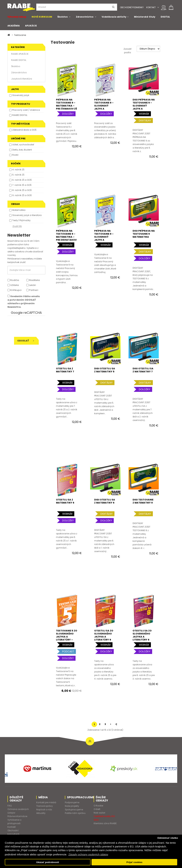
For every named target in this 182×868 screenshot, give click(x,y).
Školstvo (63, 17)
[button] (158, 7)
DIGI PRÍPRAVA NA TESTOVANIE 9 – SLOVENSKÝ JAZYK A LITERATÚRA (144, 106)
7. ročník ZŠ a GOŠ (22, 185)
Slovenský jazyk (21, 95)
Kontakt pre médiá (46, 802)
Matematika (19, 210)
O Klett (97, 809)
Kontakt (151, 7)
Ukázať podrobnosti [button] (48, 862)
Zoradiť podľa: (127, 51)
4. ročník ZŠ (18, 170)
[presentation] (32, 326)
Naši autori (99, 813)
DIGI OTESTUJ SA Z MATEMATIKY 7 (143, 370)
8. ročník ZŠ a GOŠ (22, 190)
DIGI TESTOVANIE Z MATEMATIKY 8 (143, 501)
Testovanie (20, 35)
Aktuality (41, 813)
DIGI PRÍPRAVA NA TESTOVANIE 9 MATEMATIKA (144, 234)
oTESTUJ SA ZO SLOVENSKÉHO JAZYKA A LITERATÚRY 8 (142, 635)
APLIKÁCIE (31, 26)
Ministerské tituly (145, 17)
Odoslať (26, 341)
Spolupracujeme (74, 810)
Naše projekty (72, 806)
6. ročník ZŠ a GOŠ (22, 180)
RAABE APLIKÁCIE (20, 54)
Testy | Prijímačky (21, 220)
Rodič (15, 155)
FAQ (10, 806)
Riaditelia (33, 280)
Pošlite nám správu (75, 813)
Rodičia (13, 280)
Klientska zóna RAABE (105, 823)
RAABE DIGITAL (19, 60)
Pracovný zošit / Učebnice (26, 110)
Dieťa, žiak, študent (22, 150)
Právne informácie (17, 816)
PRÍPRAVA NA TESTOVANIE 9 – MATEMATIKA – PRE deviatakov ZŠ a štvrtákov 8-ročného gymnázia (66, 240)
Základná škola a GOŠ (24, 130)
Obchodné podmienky (132, 7)
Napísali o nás (44, 810)
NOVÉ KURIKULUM (42, 17)
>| (116, 724)
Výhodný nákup (17, 17)
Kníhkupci (14, 290)
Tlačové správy (45, 806)
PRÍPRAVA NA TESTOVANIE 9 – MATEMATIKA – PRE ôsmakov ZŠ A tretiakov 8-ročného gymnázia (66, 109)
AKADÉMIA (14, 26)
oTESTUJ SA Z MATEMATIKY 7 (65, 370)
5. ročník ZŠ (18, 175)
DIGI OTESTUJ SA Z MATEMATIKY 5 (105, 370)
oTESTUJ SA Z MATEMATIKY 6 (65, 501)
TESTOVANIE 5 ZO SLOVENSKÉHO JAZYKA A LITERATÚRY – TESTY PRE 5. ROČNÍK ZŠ (67, 638)
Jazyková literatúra (22, 79)
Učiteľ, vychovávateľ (23, 145)
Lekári (31, 285)
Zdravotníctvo (85, 17)
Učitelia (13, 285)
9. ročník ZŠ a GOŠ (22, 195)
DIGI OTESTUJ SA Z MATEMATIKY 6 (105, 501)
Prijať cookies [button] (134, 862)
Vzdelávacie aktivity (114, 17)
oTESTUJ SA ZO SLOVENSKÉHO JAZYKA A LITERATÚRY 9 (104, 635)
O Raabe (98, 806)
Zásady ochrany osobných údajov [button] (88, 854)
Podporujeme (72, 802)
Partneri (32, 290)
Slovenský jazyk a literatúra (27, 215)
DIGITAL (165, 17)
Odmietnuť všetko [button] (168, 838)
